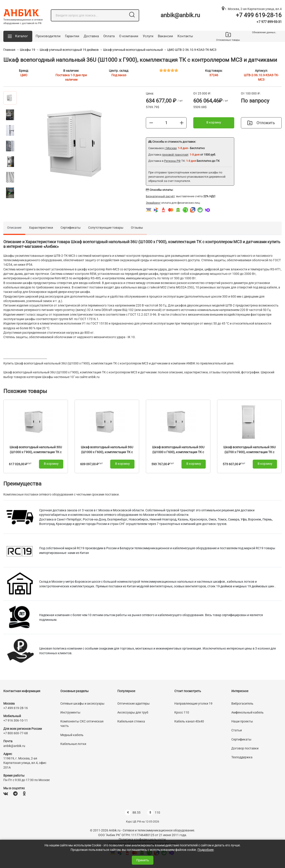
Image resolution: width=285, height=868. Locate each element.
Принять (143, 860)
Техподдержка (242, 757)
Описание (14, 228)
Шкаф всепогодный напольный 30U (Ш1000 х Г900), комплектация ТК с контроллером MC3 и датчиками (36, 452)
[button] (18, 36)
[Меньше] (151, 123)
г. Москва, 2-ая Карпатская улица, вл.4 (252, 9)
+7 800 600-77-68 (16, 733)
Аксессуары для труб (133, 712)
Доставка (91, 36)
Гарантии (72, 36)
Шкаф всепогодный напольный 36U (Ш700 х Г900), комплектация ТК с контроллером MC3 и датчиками (249, 452)
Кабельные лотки (73, 744)
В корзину (214, 122)
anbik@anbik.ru (180, 15)
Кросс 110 (182, 712)
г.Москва (171, 148)
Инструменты (70, 712)
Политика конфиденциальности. (143, 839)
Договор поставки (245, 748)
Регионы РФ (172, 161)
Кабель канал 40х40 (189, 721)
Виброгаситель (242, 703)
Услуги (148, 36)
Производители (48, 36)
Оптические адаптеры (133, 703)
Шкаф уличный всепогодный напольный (133, 50)
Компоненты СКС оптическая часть (82, 724)
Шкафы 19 (27, 50)
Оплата (109, 36)
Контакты (185, 36)
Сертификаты (71, 228)
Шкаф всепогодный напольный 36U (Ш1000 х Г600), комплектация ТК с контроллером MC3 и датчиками (107, 452)
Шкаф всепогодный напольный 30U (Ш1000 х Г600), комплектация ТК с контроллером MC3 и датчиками (178, 452)
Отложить (261, 123)
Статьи (237, 730)
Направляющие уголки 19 (193, 703)
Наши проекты (242, 721)
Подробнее (206, 850)
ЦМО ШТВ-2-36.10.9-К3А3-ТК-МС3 (192, 50)
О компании (129, 36)
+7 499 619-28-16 (259, 15)
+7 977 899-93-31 (269, 22)
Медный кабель (72, 735)
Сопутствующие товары (106, 228)
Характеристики (41, 228)
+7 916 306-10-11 (16, 720)
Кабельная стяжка (131, 721)
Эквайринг (153, 203)
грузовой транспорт (175, 155)
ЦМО (24, 75)
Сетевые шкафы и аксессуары (82, 703)
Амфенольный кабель (247, 712)
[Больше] (182, 123)
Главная (9, 50)
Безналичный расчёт (160, 196)
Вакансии (165, 36)
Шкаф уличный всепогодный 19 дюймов (69, 50)
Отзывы (137, 228)
